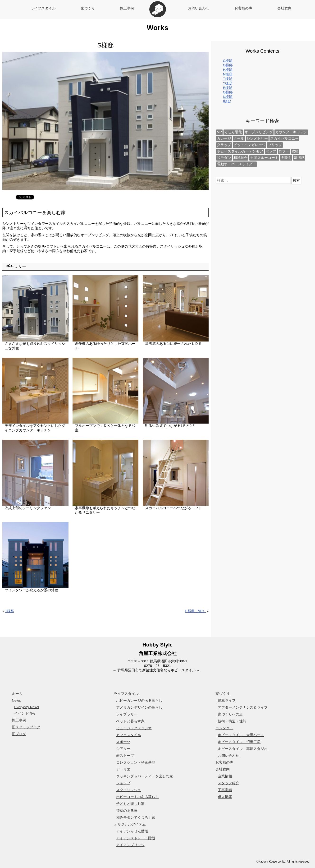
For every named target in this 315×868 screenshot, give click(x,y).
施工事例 (127, 8)
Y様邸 (228, 83)
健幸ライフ (227, 700)
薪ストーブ (125, 755)
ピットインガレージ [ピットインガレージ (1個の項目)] (249, 145)
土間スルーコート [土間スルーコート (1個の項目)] (264, 158)
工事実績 (225, 790)
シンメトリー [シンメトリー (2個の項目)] (257, 138)
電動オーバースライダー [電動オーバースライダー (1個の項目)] (236, 164)
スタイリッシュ (129, 790)
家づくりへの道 (230, 714)
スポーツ (123, 742)
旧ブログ (19, 734)
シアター (123, 749)
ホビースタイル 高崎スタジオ (243, 749)
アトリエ (123, 769)
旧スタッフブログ (26, 727)
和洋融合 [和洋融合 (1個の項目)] (241, 158)
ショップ (123, 783)
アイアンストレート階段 (136, 838)
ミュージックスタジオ (134, 728)
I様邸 (227, 101)
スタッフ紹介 (228, 783)
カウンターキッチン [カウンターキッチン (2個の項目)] (291, 132)
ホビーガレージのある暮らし (139, 700)
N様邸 (228, 74)
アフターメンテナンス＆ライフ (243, 707)
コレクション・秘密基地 (136, 762)
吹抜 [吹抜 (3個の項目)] (295, 151)
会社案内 (284, 8)
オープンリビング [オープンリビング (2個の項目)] (259, 132)
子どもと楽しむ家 (130, 804)
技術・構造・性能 (232, 721)
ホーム (17, 694)
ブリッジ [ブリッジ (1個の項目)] (275, 145)
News (16, 700)
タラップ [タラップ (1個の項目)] (224, 145)
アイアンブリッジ (130, 845)
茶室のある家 (127, 810)
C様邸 (228, 61)
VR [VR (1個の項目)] (219, 132)
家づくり (88, 8)
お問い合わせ (199, 8)
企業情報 (225, 776)
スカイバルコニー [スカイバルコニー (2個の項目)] (284, 138)
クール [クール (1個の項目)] (239, 138)
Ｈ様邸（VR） (195, 611)
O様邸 (228, 65)
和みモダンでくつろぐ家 (136, 817)
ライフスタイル (43, 8)
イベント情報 (25, 713)
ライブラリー (127, 714)
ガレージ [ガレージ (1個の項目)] (224, 138)
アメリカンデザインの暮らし (139, 707)
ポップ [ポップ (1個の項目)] (271, 151)
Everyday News (27, 707)
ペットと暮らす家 (130, 721)
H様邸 (228, 70)
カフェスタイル (129, 735)
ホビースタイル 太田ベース (241, 735)
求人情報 (225, 797)
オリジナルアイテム (130, 824)
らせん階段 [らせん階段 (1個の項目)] (233, 132)
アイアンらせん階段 (132, 831)
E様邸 (228, 88)
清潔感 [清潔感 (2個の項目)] (299, 158)
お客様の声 (243, 8)
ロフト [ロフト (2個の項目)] (284, 151)
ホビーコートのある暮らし (137, 797)
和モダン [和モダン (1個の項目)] (224, 158)
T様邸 (9, 611)
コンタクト (224, 728)
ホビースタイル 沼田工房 (239, 742)
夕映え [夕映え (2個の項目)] (286, 158)
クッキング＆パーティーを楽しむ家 (145, 776)
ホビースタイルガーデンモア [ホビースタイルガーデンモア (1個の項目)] (240, 151)
